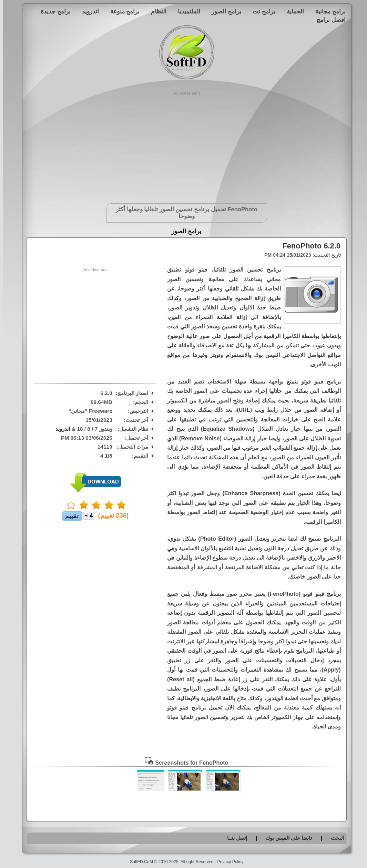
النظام (156, 11)
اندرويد (87, 11)
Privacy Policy (227, 862)
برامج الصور (223, 11)
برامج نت (261, 11)
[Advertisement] (183, 145)
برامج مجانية (327, 11)
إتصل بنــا (234, 838)
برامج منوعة (122, 11)
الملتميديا (186, 11)
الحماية (292, 11)
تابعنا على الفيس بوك (286, 838)
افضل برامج (328, 20)
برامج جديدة (53, 11)
